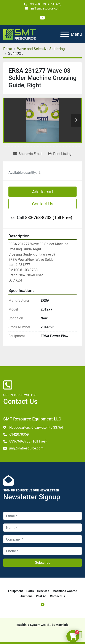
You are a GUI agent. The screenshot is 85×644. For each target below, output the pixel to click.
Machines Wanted (65, 591)
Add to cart (43, 192)
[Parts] (8, 49)
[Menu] (65, 34)
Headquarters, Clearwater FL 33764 (36, 427)
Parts (30, 591)
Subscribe (43, 563)
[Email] (42, 516)
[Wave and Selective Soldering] (41, 49)
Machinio (62, 625)
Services (43, 591)
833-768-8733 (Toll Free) (45, 4)
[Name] (42, 528)
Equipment (15, 591)
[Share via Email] (28, 154)
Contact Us (43, 204)
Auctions (26, 596)
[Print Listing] (60, 154)
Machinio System (28, 625)
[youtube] (42, 18)
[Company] (42, 539)
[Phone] (42, 551)
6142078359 (19, 434)
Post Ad (41, 596)
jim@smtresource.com (45, 8)
